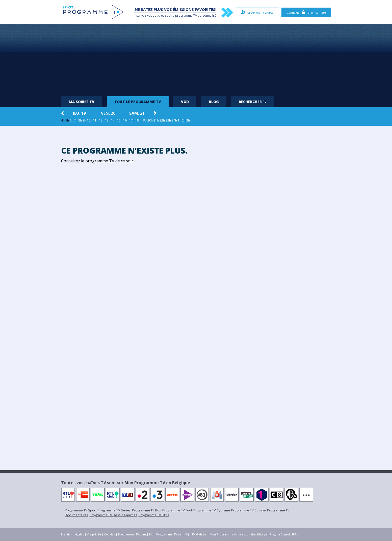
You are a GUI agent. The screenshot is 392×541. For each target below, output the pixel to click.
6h (71, 120)
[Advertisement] (196, 58)
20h (150, 120)
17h (132, 120)
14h (114, 120)
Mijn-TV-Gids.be (196, 534)
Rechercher (253, 102)
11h (96, 120)
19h (144, 120)
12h (102, 120)
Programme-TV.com (132, 534)
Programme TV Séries (114, 510)
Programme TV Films (154, 515)
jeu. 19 (79, 113)
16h (126, 120)
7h (76, 120)
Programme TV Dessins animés (113, 515)
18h (138, 120)
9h (84, 120)
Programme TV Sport (81, 510)
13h (108, 120)
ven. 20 (108, 113)
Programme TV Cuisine (249, 510)
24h (174, 120)
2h (184, 120)
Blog (214, 102)
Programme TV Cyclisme (212, 510)
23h (168, 120)
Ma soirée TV (82, 102)
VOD (185, 102)
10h (89, 120)
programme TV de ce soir (109, 161)
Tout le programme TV (138, 102)
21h (156, 120)
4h (63, 120)
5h (67, 120)
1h (179, 120)
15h (120, 120)
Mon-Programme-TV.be (165, 534)
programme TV (186, 16)
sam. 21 (137, 113)
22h (162, 120)
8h (80, 120)
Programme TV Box (147, 510)
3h (188, 120)
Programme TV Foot (177, 510)
